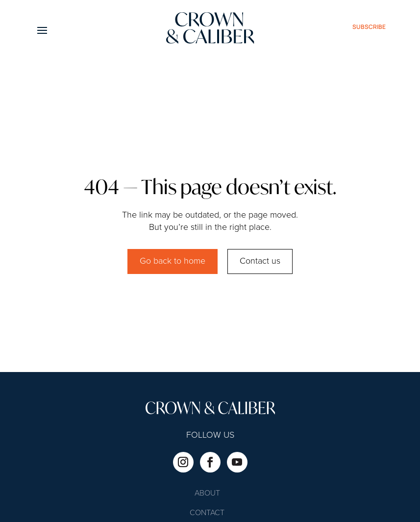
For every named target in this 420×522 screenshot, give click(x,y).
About (207, 494)
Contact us (260, 261)
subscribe (369, 27)
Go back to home (173, 261)
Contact (207, 513)
